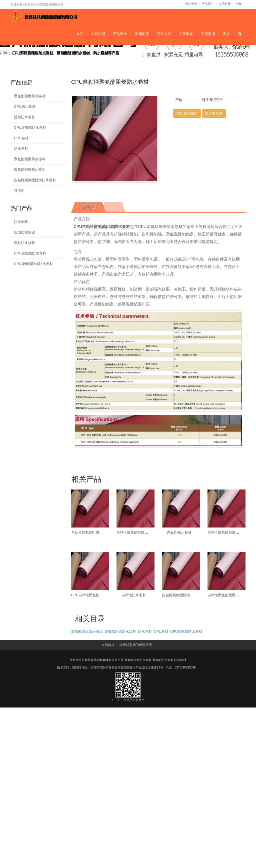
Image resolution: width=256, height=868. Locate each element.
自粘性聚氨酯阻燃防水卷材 (35, 180)
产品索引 (208, 4)
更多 (226, 33)
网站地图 (191, 4)
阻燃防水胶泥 (24, 232)
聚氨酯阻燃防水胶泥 (30, 169)
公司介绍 (98, 33)
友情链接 (225, 4)
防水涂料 (21, 222)
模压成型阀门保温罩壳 (136, 645)
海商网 (76, 667)
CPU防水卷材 (25, 106)
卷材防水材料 (24, 243)
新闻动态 (142, 33)
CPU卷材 (21, 138)
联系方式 (164, 33)
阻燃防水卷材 (24, 117)
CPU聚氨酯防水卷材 (30, 127)
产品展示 (120, 33)
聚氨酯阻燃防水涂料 (30, 159)
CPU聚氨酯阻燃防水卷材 (33, 264)
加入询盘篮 (214, 113)
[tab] (89, 207)
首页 (80, 33)
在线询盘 (186, 33)
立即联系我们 (187, 113)
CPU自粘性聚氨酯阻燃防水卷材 (96, 595)
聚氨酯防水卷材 (163, 660)
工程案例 (208, 33)
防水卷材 (21, 148)
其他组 (19, 190)
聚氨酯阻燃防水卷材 (30, 96)
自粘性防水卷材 (179, 532)
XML (239, 4)
